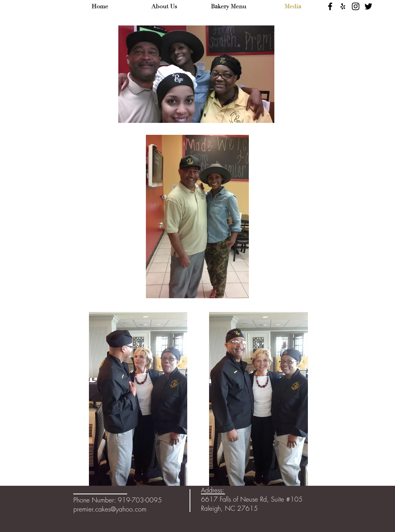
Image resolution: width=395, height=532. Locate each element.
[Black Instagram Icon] (356, 6)
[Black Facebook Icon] (330, 6)
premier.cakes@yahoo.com (110, 509)
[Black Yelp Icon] (343, 6)
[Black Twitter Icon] (368, 6)
